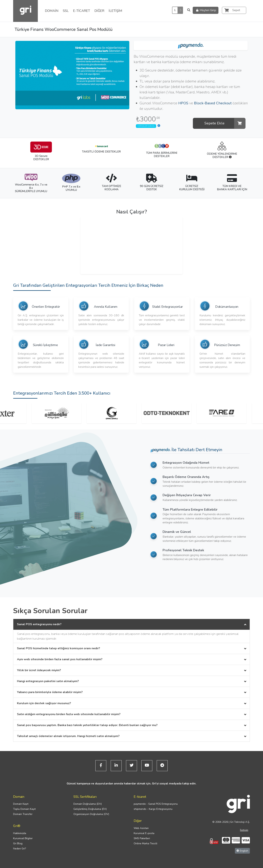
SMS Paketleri (142, 838)
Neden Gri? (20, 849)
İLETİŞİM (115, 11)
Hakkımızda (20, 833)
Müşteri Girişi (206, 10)
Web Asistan (141, 828)
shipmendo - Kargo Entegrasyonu (153, 809)
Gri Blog (18, 843)
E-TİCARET (82, 11)
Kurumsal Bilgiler (23, 838)
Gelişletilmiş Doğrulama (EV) (90, 809)
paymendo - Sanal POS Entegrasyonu (156, 804)
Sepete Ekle (225, 123)
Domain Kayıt (21, 804)
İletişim (244, 830)
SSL (66, 11)
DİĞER (99, 11)
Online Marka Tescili (145, 843)
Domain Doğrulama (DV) (88, 804)
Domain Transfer (23, 814)
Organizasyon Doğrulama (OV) (91, 814)
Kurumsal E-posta (144, 833)
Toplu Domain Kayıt (24, 809)
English (242, 851)
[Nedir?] (230, 157)
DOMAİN (52, 11)
